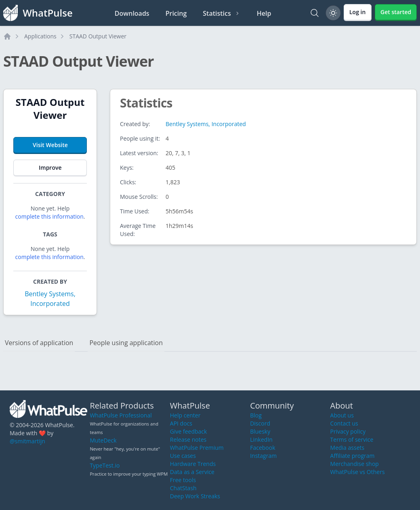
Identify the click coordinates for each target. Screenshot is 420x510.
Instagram (263, 456)
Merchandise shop (355, 464)
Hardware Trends (193, 464)
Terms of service (352, 439)
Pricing (176, 13)
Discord (260, 423)
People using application (126, 343)
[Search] (315, 13)
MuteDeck (103, 440)
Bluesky (260, 431)
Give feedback (189, 431)
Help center (185, 415)
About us (342, 415)
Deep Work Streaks (195, 496)
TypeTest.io (105, 465)
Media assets (348, 448)
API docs (181, 423)
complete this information (49, 216)
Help (264, 13)
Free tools (183, 480)
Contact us (344, 423)
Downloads (132, 13)
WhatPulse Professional (121, 415)
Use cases (183, 456)
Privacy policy (348, 431)
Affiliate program (353, 456)
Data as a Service (192, 472)
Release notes (188, 439)
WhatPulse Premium (197, 448)
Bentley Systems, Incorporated (206, 124)
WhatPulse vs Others (358, 472)
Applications (40, 36)
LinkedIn (261, 439)
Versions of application (39, 343)
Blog (256, 415)
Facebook (262, 448)
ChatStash (183, 488)
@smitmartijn (27, 441)
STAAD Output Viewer (98, 36)
